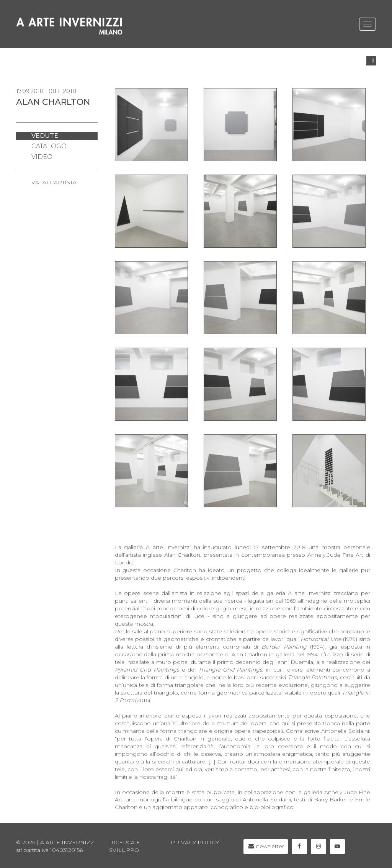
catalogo (49, 146)
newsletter (266, 846)
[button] (371, 61)
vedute (45, 136)
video (42, 157)
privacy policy (195, 842)
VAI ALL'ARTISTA (54, 182)
